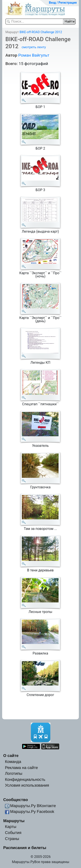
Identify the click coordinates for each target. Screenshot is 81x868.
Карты (11, 827)
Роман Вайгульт (34, 55)
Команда (13, 762)
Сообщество (16, 800)
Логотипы (14, 773)
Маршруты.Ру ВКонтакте (33, 806)
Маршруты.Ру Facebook (32, 812)
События (13, 833)
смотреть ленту (34, 47)
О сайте (11, 756)
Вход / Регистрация (63, 3)
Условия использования (27, 785)
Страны (12, 839)
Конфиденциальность (25, 779)
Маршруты (14, 821)
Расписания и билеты (25, 848)
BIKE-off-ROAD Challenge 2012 (41, 32)
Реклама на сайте (21, 768)
